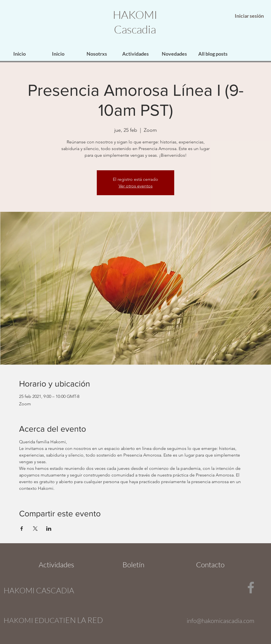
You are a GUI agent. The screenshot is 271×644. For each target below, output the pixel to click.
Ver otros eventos (136, 186)
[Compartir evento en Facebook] (22, 529)
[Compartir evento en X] (35, 529)
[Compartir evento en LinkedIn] (49, 529)
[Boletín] (133, 565)
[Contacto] (210, 565)
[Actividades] (56, 565)
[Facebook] (251, 588)
